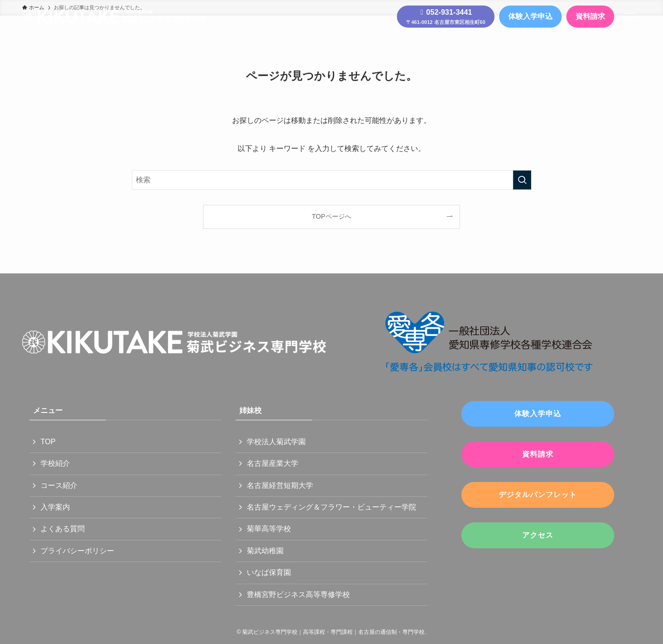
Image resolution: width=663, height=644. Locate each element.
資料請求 (590, 16)
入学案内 (55, 507)
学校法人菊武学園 (276, 442)
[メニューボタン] (630, 17)
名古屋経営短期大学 (280, 485)
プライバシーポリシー (77, 551)
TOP (48, 442)
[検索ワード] (331, 180)
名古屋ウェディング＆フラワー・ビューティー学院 (331, 507)
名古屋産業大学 (273, 463)
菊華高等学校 (269, 529)
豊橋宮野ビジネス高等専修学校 (298, 595)
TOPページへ (331, 216)
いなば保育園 (269, 572)
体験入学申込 (530, 16)
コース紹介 (59, 485)
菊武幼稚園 (265, 551)
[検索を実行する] (522, 180)
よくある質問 (63, 529)
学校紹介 (55, 463)
